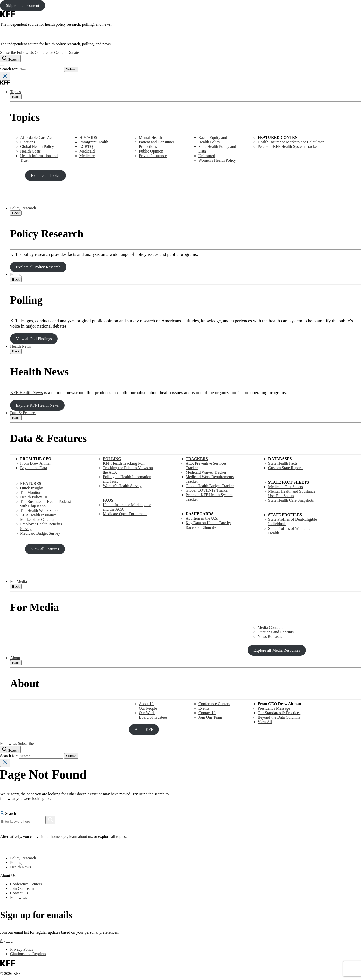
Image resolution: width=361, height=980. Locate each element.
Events (204, 708)
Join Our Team (210, 717)
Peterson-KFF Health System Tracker (288, 147)
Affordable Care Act (36, 138)
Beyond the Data (34, 468)
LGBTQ (86, 147)
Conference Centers (51, 53)
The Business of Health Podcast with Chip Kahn (46, 504)
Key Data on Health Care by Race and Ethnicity (208, 525)
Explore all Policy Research (38, 267)
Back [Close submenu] (16, 97)
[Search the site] (10, 59)
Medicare (87, 156)
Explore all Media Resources (277, 650)
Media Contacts (270, 627)
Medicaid (87, 151)
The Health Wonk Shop (39, 511)
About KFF (144, 730)
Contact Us (207, 713)
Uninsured (207, 156)
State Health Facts (283, 463)
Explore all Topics (46, 175)
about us (85, 836)
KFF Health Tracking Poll (124, 463)
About (15, 658)
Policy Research (23, 208)
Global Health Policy (37, 147)
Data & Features (23, 413)
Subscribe (8, 53)
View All (265, 722)
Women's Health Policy (217, 160)
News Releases (270, 636)
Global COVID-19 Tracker (207, 490)
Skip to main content (22, 5)
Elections (28, 142)
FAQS (108, 500)
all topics (118, 836)
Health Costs (30, 151)
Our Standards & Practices (279, 713)
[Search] (50, 820)
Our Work (147, 713)
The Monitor (30, 493)
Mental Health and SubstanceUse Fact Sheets (292, 494)
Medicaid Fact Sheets (286, 487)
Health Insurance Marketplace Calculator (291, 142)
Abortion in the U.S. (202, 518)
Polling (16, 275)
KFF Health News (26, 393)
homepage (59, 836)
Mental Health (150, 138)
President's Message (274, 708)
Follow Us (25, 53)
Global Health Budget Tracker (210, 486)
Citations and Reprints (276, 632)
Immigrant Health (94, 142)
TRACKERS (197, 459)
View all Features (45, 549)
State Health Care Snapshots (291, 500)
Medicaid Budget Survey (40, 533)
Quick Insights (32, 488)
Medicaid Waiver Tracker (206, 472)
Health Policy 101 (35, 497)
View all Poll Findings (34, 339)
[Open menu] (2, 66)
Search (8, 814)
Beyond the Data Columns (279, 717)
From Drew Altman (36, 463)
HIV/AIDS (88, 138)
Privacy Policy (22, 949)
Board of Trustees (153, 717)
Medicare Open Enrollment (125, 514)
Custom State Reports (286, 468)
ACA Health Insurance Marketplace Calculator (39, 517)
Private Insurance (153, 156)
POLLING (112, 459)
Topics (15, 92)
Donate (73, 53)
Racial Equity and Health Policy (213, 140)
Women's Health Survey (122, 486)
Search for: (9, 69)
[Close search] (5, 76)
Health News (20, 346)
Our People (148, 708)
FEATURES (31, 483)
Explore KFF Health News (37, 405)
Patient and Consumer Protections (157, 144)
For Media (18, 582)
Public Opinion (151, 151)
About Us (147, 704)
